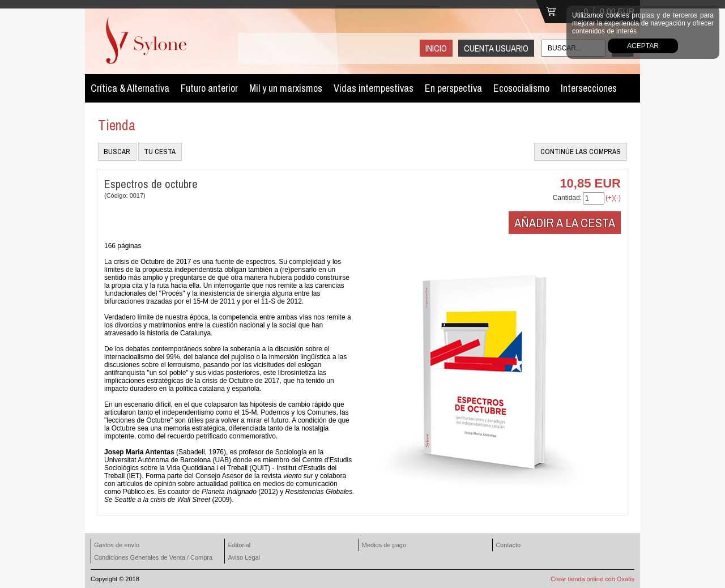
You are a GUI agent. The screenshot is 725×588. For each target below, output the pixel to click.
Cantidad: (567, 198)
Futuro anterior (209, 88)
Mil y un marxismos (286, 88)
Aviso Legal (244, 557)
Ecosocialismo (521, 88)
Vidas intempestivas (374, 88)
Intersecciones (589, 88)
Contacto (508, 545)
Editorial (239, 545)
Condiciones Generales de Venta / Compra (153, 557)
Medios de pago (384, 545)
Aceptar (643, 46)
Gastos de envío (117, 545)
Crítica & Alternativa (130, 88)
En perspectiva (453, 88)
